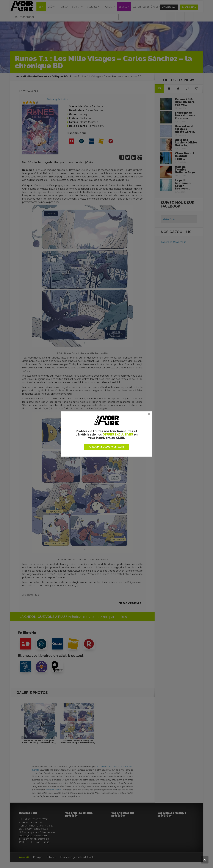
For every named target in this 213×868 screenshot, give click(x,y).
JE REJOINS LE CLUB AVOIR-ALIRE (107, 447)
